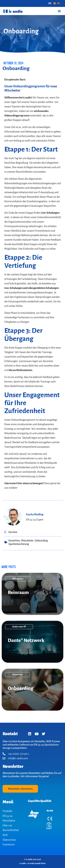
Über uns (7, 825)
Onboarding (41, 541)
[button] (59, 11)
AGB (5, 835)
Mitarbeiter (27, 541)
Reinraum (18, 592)
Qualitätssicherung (19, 544)
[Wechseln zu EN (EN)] (50, 3)
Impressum (9, 844)
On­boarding (21, 688)
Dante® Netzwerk (26, 640)
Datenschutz (9, 840)
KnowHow (14, 541)
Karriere (13, 532)
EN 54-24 (8, 816)
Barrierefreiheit (11, 830)
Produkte (7, 811)
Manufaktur (9, 821)
